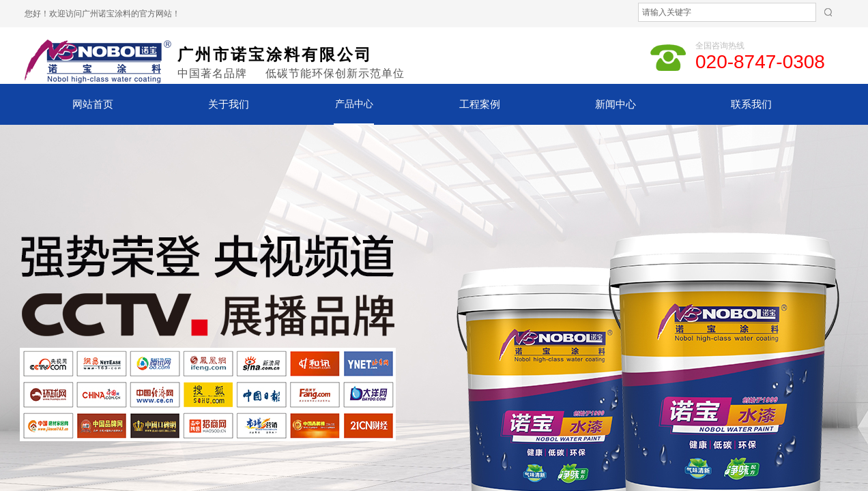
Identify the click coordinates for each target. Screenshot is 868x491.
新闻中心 (616, 104)
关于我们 (229, 104)
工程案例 (480, 104)
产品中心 (354, 104)
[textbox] (727, 12)
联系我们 (751, 104)
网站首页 (93, 104)
